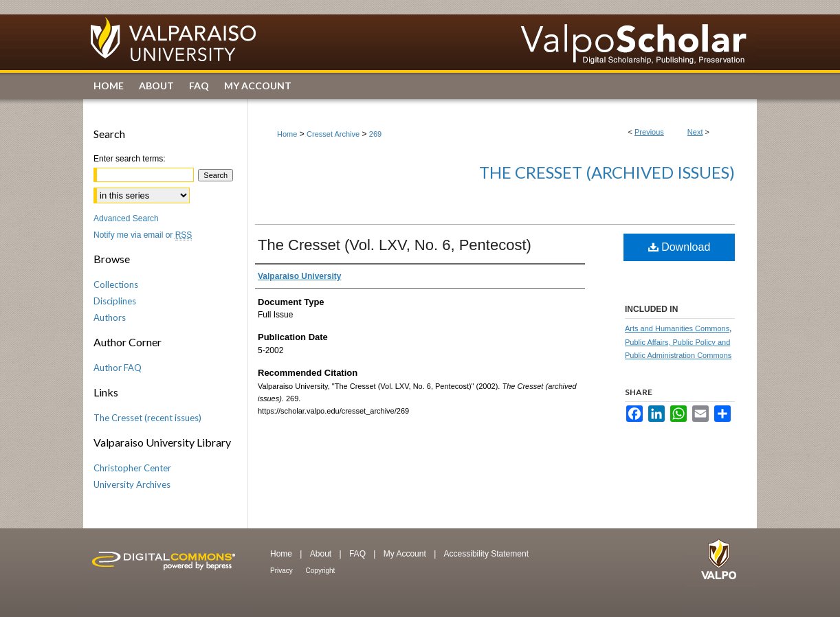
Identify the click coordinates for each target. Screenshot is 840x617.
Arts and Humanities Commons (677, 328)
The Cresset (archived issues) (607, 172)
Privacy (283, 571)
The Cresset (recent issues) (147, 418)
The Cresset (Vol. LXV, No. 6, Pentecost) (395, 245)
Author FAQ (118, 368)
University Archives (132, 484)
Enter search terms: (130, 159)
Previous (649, 132)
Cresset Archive (333, 134)
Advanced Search (126, 218)
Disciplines (115, 301)
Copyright (321, 571)
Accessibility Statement (486, 554)
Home (287, 134)
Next (695, 132)
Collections (116, 284)
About (322, 554)
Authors (110, 317)
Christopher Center (132, 468)
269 (375, 134)
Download (679, 247)
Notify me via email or (143, 235)
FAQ (358, 554)
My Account (406, 554)
